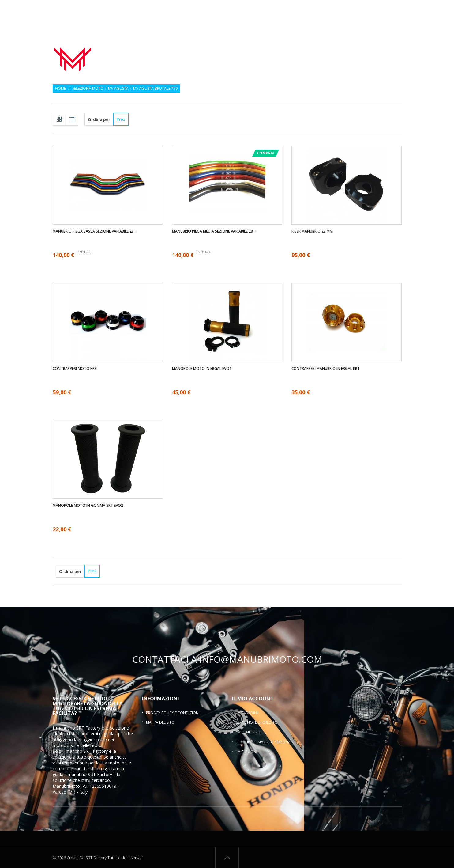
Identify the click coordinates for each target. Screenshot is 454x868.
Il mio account (253, 699)
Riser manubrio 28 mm (312, 231)
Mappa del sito (160, 722)
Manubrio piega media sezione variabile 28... (214, 231)
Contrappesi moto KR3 (75, 369)
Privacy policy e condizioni (173, 713)
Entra (397, 8)
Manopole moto (260, 47)
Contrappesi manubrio (319, 47)
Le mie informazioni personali (265, 742)
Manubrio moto (208, 47)
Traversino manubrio (376, 55)
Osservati (376, 8)
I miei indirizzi (249, 732)
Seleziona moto (88, 89)
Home (60, 89)
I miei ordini (247, 713)
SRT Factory (100, 774)
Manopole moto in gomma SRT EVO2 (88, 506)
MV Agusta (118, 89)
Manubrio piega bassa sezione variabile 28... (95, 231)
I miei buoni (246, 752)
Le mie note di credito (257, 722)
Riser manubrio (377, 47)
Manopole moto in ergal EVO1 (202, 369)
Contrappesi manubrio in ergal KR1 (325, 369)
